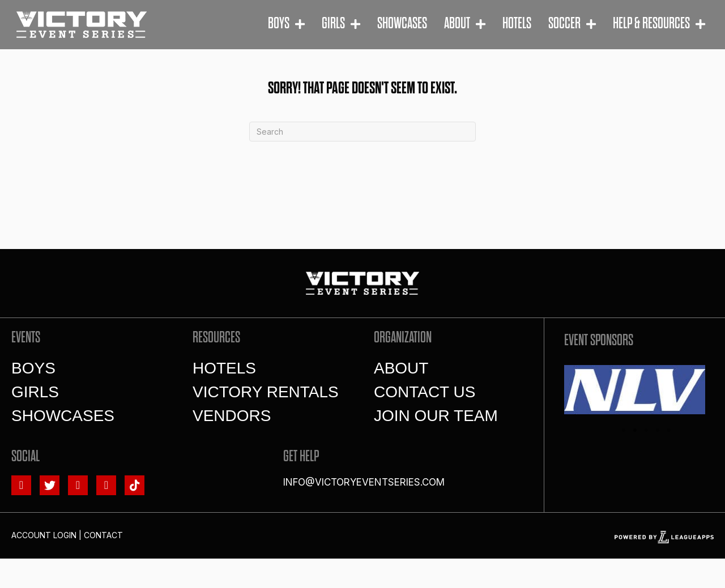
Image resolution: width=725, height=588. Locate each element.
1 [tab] (624, 430)
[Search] (362, 132)
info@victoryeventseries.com (364, 482)
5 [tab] (669, 430)
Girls (35, 392)
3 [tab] (646, 430)
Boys (33, 368)
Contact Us (425, 392)
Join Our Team (436, 416)
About (401, 368)
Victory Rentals (266, 392)
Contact (103, 535)
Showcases (63, 416)
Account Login (44, 535)
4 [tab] (658, 430)
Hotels (224, 368)
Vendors (232, 416)
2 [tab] (635, 430)
